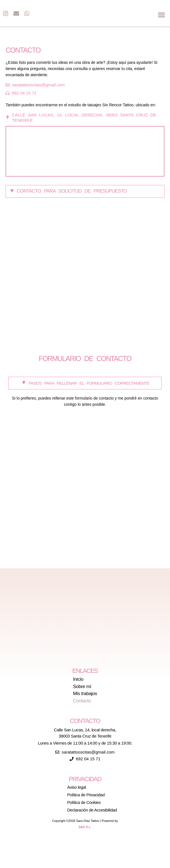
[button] (162, 15)
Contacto (82, 701)
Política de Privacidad (86, 795)
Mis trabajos (85, 694)
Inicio (78, 679)
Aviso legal (77, 787)
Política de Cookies (84, 802)
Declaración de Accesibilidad (92, 810)
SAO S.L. (85, 827)
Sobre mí (82, 687)
